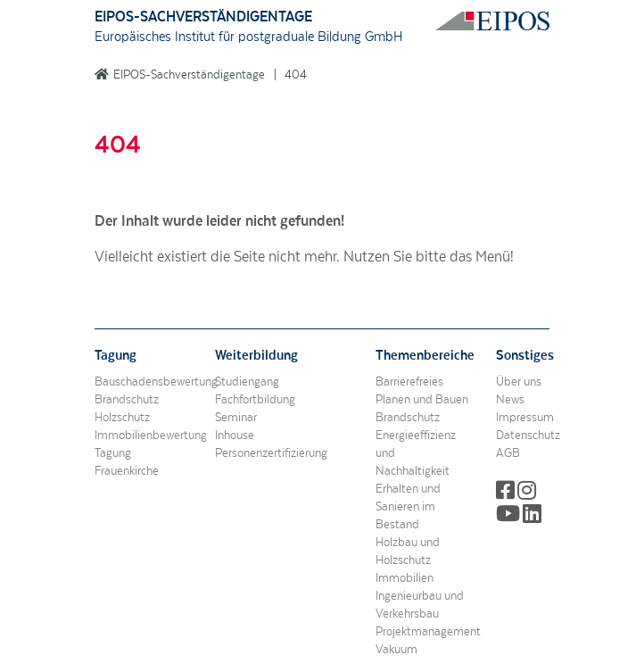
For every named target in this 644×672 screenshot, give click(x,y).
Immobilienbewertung (151, 436)
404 (296, 75)
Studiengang (247, 382)
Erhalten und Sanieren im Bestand (408, 507)
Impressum (525, 418)
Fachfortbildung (255, 400)
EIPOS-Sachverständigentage (189, 75)
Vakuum (396, 650)
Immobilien (405, 578)
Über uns (519, 382)
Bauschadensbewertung (156, 382)
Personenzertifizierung (271, 453)
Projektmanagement (428, 632)
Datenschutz (528, 436)
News (510, 400)
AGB (508, 453)
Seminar (236, 418)
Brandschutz (127, 400)
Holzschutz (122, 418)
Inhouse (235, 436)
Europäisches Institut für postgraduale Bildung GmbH (249, 37)
